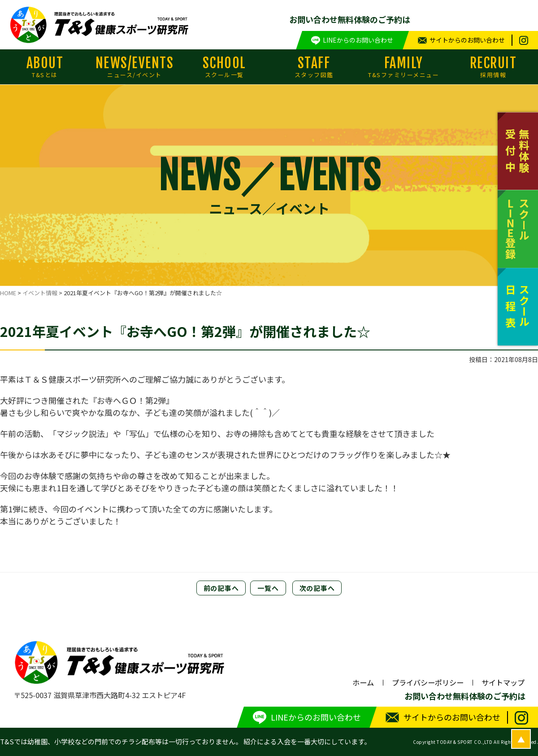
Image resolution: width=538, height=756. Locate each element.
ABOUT (45, 67)
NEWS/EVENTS (134, 67)
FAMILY (403, 67)
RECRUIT (493, 67)
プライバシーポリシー (428, 682)
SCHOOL (224, 67)
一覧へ (268, 588)
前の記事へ (221, 588)
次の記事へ (317, 588)
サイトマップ (503, 682)
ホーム (363, 682)
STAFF (314, 67)
